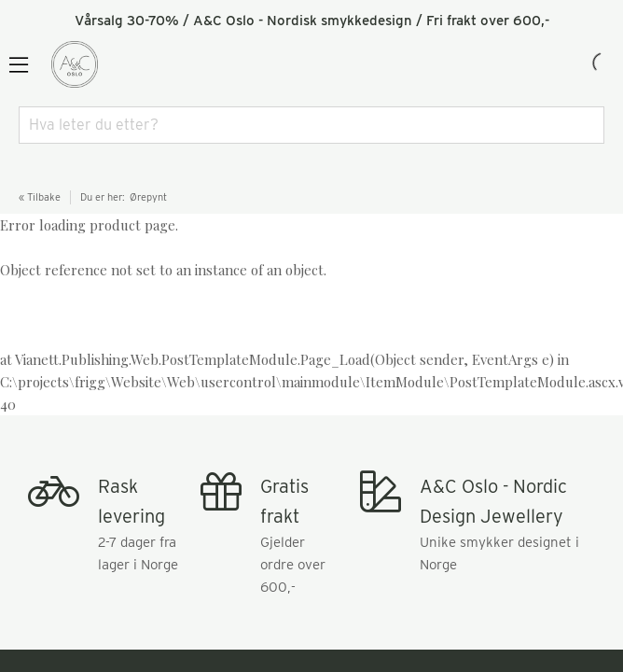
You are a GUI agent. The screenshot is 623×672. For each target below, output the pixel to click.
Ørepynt (148, 197)
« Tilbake (40, 197)
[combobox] (311, 125)
